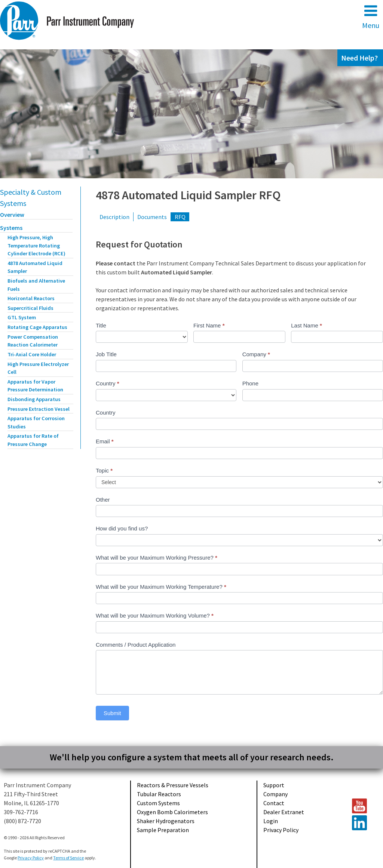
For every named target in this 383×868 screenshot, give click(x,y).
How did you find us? (122, 528)
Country (108, 383)
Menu (371, 17)
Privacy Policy (281, 830)
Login (271, 821)
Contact (274, 803)
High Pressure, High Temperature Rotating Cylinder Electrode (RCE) (36, 245)
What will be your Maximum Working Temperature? (161, 587)
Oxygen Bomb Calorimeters (172, 812)
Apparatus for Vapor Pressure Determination (35, 386)
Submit (112, 713)
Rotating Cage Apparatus (37, 327)
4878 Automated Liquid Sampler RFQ (188, 195)
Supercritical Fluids (30, 308)
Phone (250, 383)
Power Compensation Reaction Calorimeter (33, 341)
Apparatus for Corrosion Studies (36, 422)
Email (105, 441)
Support (274, 785)
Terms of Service (68, 858)
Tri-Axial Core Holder (32, 354)
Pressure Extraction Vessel (39, 409)
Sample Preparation (163, 830)
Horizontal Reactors (31, 298)
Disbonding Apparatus (34, 399)
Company (256, 354)
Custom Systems (158, 803)
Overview (12, 215)
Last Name (307, 325)
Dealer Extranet (284, 812)
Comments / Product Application (136, 645)
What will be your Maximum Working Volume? (155, 615)
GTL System (22, 317)
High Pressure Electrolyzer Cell (38, 368)
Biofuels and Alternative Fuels (36, 285)
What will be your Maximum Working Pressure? (157, 558)
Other (103, 500)
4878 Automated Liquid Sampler (35, 267)
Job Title (106, 354)
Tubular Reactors (159, 794)
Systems (11, 228)
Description (114, 217)
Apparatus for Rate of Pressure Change (33, 440)
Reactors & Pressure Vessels (173, 785)
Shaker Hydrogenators (166, 821)
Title (101, 325)
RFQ (180, 217)
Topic (104, 470)
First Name (209, 325)
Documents (152, 217)
